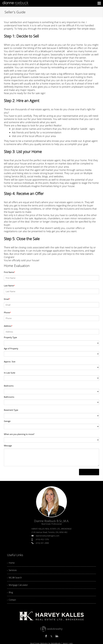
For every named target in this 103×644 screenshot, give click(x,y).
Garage (7, 421)
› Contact (12, 600)
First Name (9, 272)
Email (7, 299)
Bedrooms (9, 386)
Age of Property (11, 348)
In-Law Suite (10, 373)
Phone (7, 312)
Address (8, 326)
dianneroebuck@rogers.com (48, 536)
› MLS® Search (14, 578)
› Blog (10, 592)
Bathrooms (9, 397)
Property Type (10, 337)
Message (8, 446)
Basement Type (11, 410)
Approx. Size (10, 362)
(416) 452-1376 (42, 539)
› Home (11, 563)
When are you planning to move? (19, 434)
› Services (12, 570)
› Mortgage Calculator (17, 585)
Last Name (9, 286)
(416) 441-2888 (42, 543)
